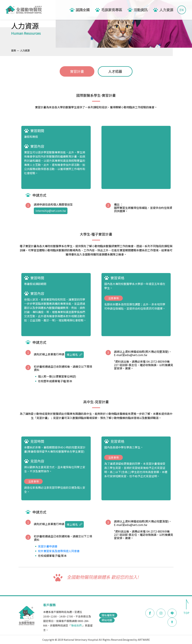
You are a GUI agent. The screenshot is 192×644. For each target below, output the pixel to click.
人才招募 (115, 71)
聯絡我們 (76, 625)
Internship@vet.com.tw (51, 211)
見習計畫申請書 (48, 546)
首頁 (14, 50)
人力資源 (166, 10)
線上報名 (74, 355)
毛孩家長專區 (112, 10)
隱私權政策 (108, 615)
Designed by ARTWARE (136, 640)
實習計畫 (77, 71)
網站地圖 (107, 620)
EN (182, 10)
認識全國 (83, 10)
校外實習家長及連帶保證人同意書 (59, 551)
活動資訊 (141, 10)
